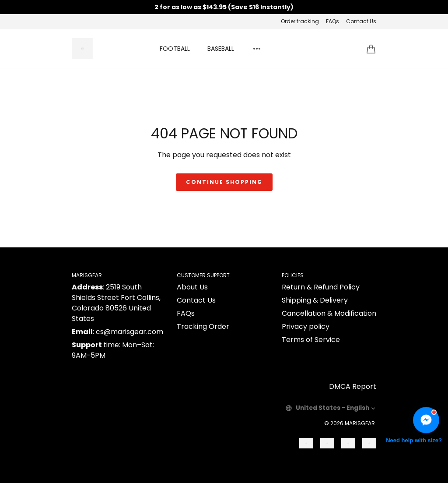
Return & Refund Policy (321, 287)
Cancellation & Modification (329, 313)
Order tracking (300, 21)
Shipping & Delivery (315, 300)
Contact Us (361, 21)
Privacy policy (306, 326)
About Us (192, 287)
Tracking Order (203, 326)
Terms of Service (311, 340)
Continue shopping (224, 182)
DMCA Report (353, 386)
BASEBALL (221, 49)
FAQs (332, 21)
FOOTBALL (175, 49)
